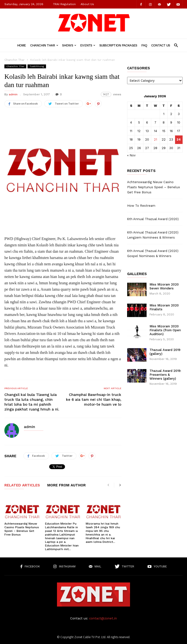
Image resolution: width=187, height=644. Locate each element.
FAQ (144, 45)
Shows (69, 45)
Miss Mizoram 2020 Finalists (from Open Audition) (165, 330)
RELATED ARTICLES (22, 485)
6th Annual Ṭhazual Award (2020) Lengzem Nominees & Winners (153, 235)
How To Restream (141, 206)
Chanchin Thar (44, 45)
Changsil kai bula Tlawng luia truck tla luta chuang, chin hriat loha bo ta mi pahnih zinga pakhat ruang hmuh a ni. (32, 402)
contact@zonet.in (103, 618)
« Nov (131, 155)
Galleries (137, 274)
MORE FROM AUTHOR (66, 485)
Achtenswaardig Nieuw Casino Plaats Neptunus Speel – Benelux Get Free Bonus (22, 529)
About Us (87, 4)
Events (88, 45)
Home (22, 45)
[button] (176, 45)
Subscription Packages (118, 45)
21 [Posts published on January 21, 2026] (155, 139)
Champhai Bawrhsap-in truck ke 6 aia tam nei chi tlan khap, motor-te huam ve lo (94, 400)
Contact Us (161, 45)
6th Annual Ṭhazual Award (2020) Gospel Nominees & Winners (153, 253)
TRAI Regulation (64, 4)
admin (13, 94)
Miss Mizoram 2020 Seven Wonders (164, 286)
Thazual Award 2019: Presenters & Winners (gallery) (165, 375)
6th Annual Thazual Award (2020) (153, 219)
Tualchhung (37, 66)
